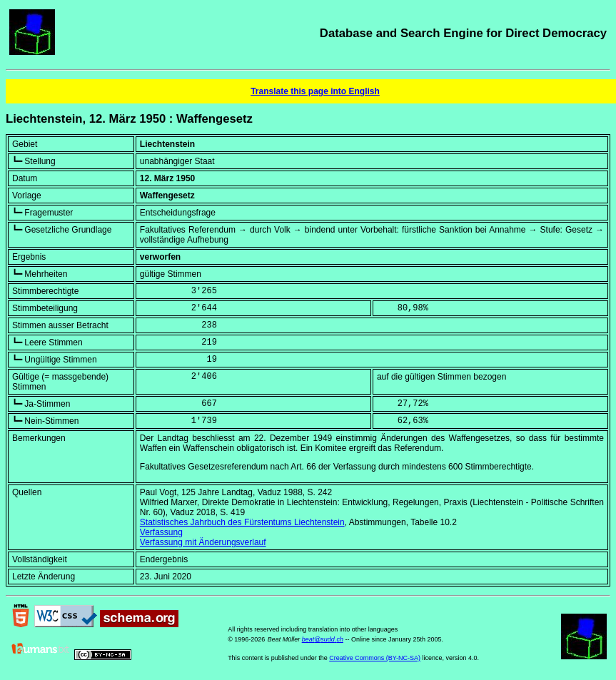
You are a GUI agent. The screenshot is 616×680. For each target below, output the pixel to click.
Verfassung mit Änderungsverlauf (203, 542)
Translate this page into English (315, 91)
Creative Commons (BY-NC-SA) (375, 658)
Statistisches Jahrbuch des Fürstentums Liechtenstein (242, 522)
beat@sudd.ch (323, 639)
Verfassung (161, 532)
